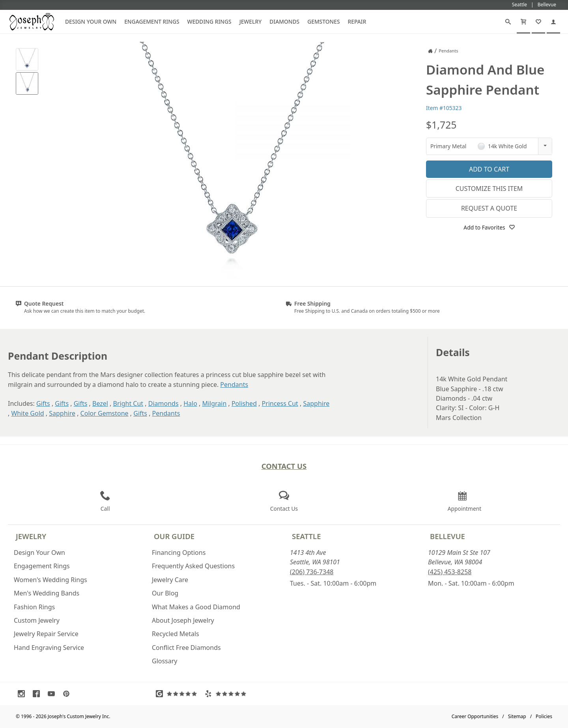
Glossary (165, 661)
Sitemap (517, 716)
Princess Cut (280, 403)
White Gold (27, 413)
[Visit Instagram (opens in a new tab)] (23, 694)
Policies (544, 716)
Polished (244, 403)
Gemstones (323, 21)
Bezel (100, 403)
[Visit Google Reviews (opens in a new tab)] (178, 694)
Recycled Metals (176, 634)
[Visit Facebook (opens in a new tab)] (38, 694)
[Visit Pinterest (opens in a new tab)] (68, 694)
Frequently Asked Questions (193, 566)
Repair (357, 21)
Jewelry (251, 21)
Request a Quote (489, 208)
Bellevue (447, 536)
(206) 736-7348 (312, 572)
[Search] (508, 22)
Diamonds (284, 21)
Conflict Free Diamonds (186, 648)
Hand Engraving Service (49, 648)
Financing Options (179, 553)
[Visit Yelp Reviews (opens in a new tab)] (227, 694)
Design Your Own (91, 21)
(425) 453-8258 (450, 572)
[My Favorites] (538, 22)
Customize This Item (489, 189)
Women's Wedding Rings (50, 580)
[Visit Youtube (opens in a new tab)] (53, 694)
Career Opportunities (475, 716)
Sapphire (316, 403)
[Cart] (523, 22)
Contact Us (284, 466)
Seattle (306, 536)
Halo (190, 403)
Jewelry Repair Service (46, 634)
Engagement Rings (152, 21)
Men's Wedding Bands (47, 593)
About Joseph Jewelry (183, 620)
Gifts (43, 403)
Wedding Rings (209, 21)
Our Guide (174, 536)
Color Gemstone (105, 413)
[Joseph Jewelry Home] (430, 51)
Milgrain (214, 403)
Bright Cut (128, 403)
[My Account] (553, 22)
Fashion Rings (34, 607)
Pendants (234, 385)
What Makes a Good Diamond (196, 607)
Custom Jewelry (37, 620)
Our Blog (165, 593)
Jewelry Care (170, 580)
